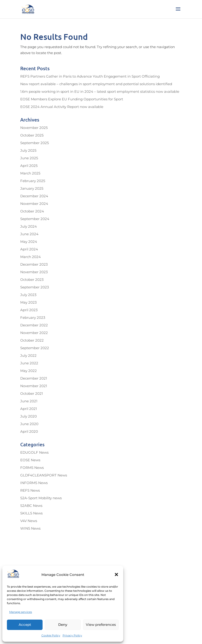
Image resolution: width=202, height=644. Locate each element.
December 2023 (34, 264)
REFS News (30, 490)
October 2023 (32, 280)
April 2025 (29, 166)
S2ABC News (31, 506)
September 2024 (35, 219)
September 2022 (35, 348)
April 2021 (29, 409)
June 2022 (29, 363)
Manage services (21, 612)
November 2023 (34, 272)
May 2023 (28, 302)
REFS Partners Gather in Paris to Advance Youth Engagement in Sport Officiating (90, 76)
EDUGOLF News (34, 452)
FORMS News (32, 468)
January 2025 (32, 188)
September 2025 (35, 143)
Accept (25, 625)
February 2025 (33, 181)
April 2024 (29, 249)
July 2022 (28, 355)
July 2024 (29, 226)
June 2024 (29, 234)
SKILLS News (31, 513)
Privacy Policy (72, 635)
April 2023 (29, 310)
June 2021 (29, 401)
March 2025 (30, 173)
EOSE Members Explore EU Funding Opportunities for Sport (72, 99)
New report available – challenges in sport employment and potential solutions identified (96, 84)
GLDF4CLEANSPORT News (44, 475)
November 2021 (34, 386)
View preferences (101, 625)
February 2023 (33, 318)
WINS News (30, 528)
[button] (116, 574)
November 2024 (34, 204)
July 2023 (28, 295)
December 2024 (34, 196)
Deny (63, 625)
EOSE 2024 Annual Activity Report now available (62, 107)
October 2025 (32, 135)
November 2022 (34, 333)
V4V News (29, 521)
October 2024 (32, 211)
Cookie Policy (51, 635)
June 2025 (29, 158)
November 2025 (34, 128)
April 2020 (29, 431)
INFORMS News (34, 483)
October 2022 (32, 340)
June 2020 (29, 424)
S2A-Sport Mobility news (41, 498)
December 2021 (34, 378)
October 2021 (32, 393)
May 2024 (29, 242)
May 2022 (29, 371)
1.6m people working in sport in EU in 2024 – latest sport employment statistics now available (100, 91)
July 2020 (29, 416)
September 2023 (35, 287)
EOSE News (30, 460)
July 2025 (28, 150)
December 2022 (34, 325)
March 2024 (30, 257)
